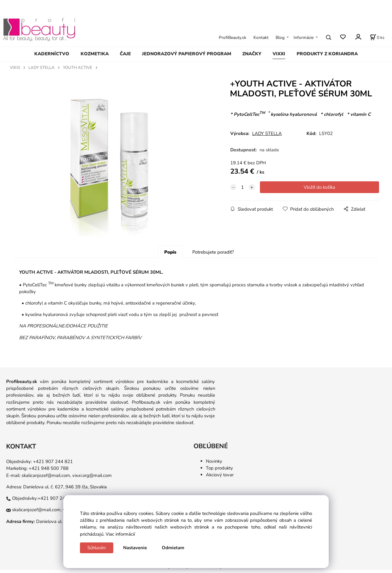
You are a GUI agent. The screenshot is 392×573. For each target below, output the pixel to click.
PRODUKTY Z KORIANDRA (327, 54)
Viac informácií (120, 534)
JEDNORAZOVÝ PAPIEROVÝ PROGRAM (187, 54)
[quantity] (243, 187)
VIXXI (279, 54)
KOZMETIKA (95, 54)
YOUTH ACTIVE (78, 68)
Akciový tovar (220, 478)
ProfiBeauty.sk (233, 38)
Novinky (214, 464)
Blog (280, 38)
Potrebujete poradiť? (213, 255)
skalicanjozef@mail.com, (46, 478)
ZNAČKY (252, 54)
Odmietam (173, 548)
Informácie (304, 38)
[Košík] (377, 37)
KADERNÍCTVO (52, 54)
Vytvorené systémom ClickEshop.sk (196, 570)
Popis (170, 255)
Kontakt (261, 38)
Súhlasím (97, 548)
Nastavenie (135, 548)
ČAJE (125, 54)
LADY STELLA (42, 68)
